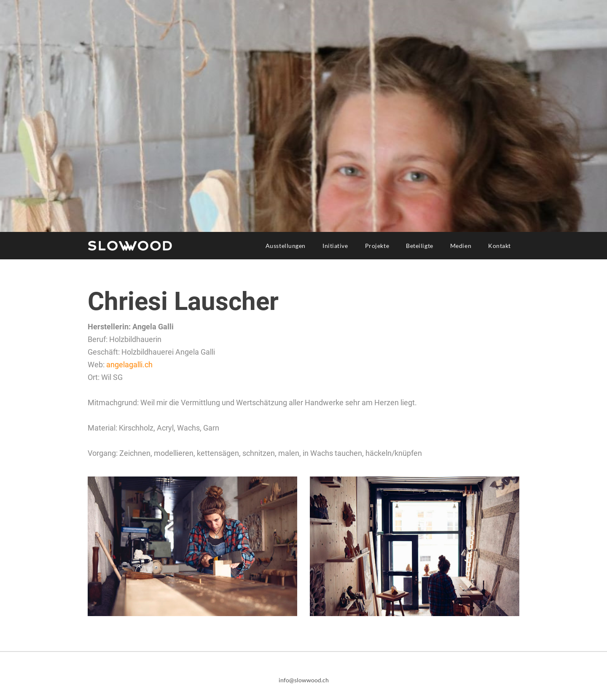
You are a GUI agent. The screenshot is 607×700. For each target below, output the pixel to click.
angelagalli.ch (129, 365)
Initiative (335, 246)
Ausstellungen (286, 246)
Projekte (377, 246)
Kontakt (500, 246)
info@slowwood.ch (304, 680)
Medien (461, 246)
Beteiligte (420, 246)
